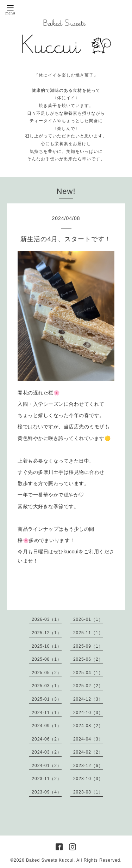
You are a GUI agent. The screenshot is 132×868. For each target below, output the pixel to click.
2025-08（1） (47, 659)
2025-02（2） (88, 686)
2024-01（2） (47, 766)
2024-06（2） (47, 739)
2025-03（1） (47, 686)
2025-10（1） (47, 646)
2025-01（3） (47, 699)
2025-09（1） (88, 646)
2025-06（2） (88, 659)
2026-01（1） (88, 619)
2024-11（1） (47, 713)
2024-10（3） (88, 713)
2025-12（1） (47, 633)
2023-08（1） (88, 792)
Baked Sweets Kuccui (50, 860)
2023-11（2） (47, 779)
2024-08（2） (88, 726)
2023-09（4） (47, 792)
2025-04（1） (88, 673)
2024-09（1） (47, 726)
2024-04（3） (88, 739)
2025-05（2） (47, 673)
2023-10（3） (88, 779)
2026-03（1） (47, 619)
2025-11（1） (88, 633)
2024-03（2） (47, 752)
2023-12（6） (88, 766)
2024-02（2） (88, 752)
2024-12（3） (88, 699)
